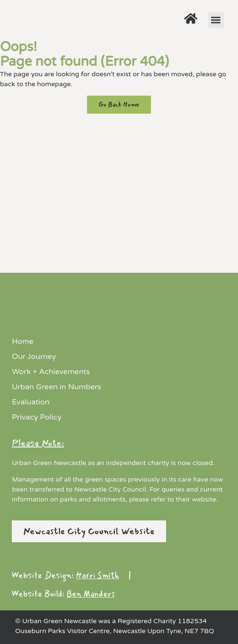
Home (22, 341)
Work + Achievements (51, 372)
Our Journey (34, 357)
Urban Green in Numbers (57, 387)
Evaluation (31, 402)
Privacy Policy (37, 417)
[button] (216, 20)
